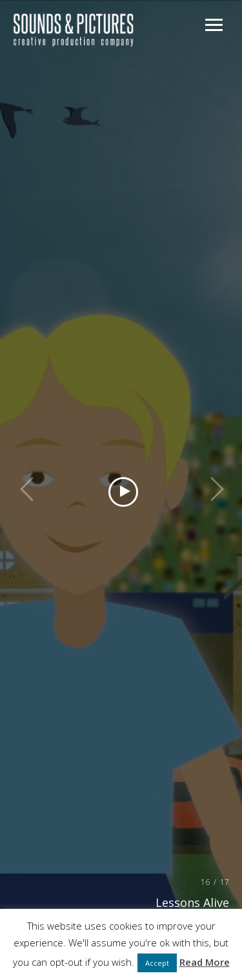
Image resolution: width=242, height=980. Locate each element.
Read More (205, 962)
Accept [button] (157, 963)
